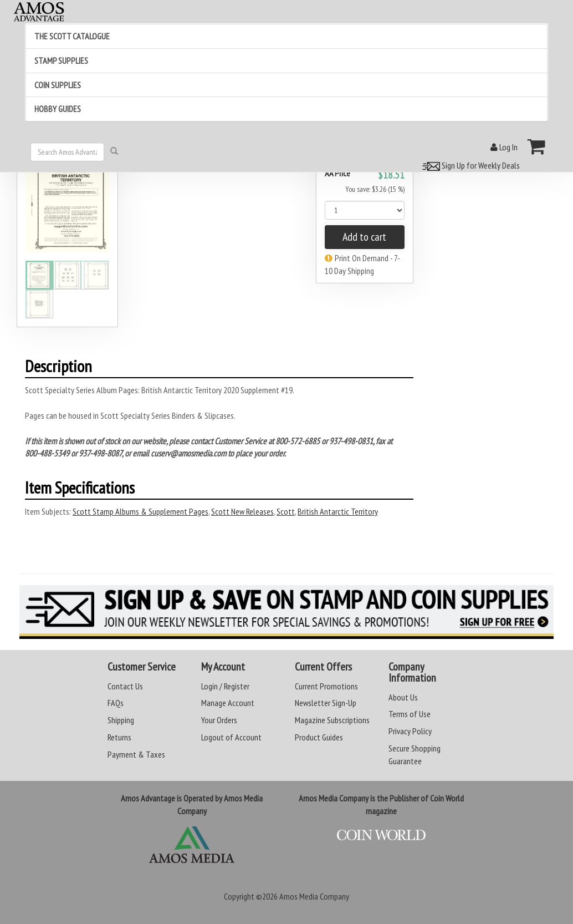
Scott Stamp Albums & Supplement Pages (140, 511)
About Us (403, 697)
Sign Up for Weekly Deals (469, 165)
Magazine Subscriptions (332, 720)
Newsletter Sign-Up (326, 703)
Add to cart (364, 237)
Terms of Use (410, 714)
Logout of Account (231, 737)
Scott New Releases (242, 511)
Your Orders (219, 720)
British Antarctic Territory (338, 511)
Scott (286, 511)
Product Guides (319, 737)
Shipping (121, 720)
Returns (119, 737)
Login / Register (225, 686)
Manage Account (228, 703)
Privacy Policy (410, 731)
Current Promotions (326, 686)
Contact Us (125, 686)
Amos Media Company (314, 896)
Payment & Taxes (136, 754)
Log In (504, 147)
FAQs (116, 703)
